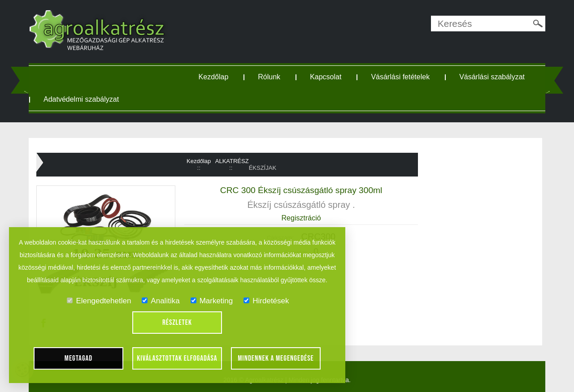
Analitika (161, 301)
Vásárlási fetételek (400, 77)
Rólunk (269, 77)
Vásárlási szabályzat (492, 77)
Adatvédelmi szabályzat (81, 99)
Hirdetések (266, 301)
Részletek (177, 323)
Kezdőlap (214, 77)
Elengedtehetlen (99, 301)
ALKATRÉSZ (232, 161)
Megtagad (79, 358)
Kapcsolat (326, 77)
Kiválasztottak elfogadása (177, 358)
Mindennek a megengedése (276, 358)
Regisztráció (301, 218)
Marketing (212, 301)
